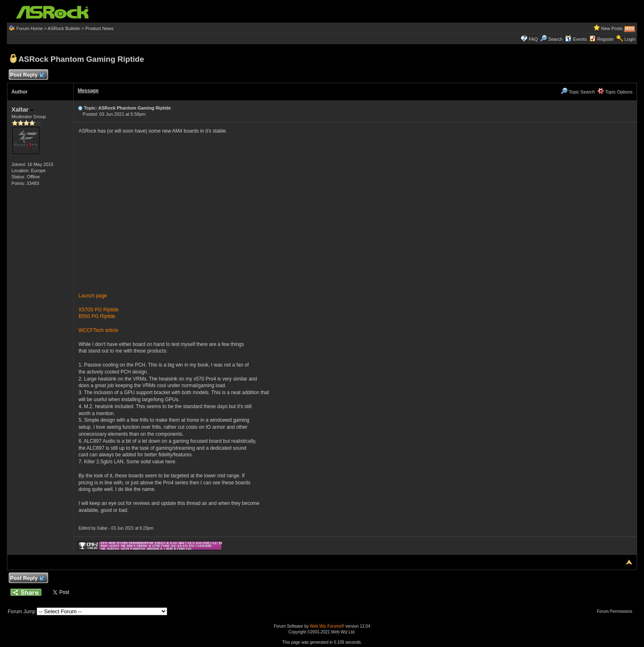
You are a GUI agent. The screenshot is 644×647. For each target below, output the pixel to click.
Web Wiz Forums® (327, 626)
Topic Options (615, 92)
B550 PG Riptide (97, 316)
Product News (99, 28)
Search (555, 39)
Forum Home (30, 28)
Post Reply (27, 75)
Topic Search (578, 92)
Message (88, 91)
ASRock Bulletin (64, 28)
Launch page (93, 296)
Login (630, 39)
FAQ (533, 39)
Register (605, 39)
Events (576, 39)
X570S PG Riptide (99, 310)
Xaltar (22, 109)
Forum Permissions (616, 611)
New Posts (612, 28)
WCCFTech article (99, 330)
